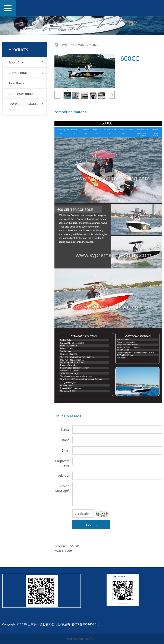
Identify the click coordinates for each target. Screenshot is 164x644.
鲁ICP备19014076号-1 (82, 639)
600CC (82, 45)
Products (68, 45)
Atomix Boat (18, 73)
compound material (71, 112)
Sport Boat (17, 62)
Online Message (68, 416)
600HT (69, 551)
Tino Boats (16, 83)
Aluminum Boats (21, 94)
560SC (75, 546)
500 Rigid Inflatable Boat (23, 107)
